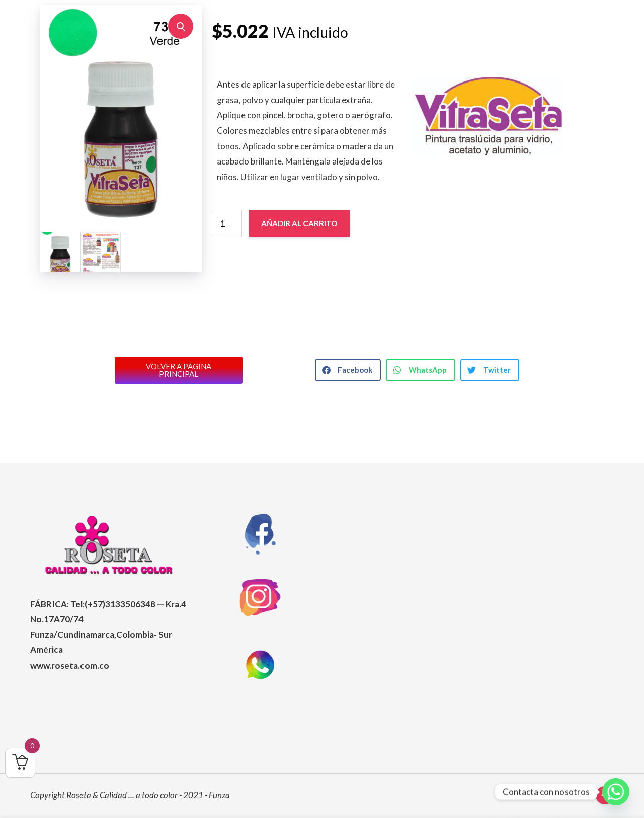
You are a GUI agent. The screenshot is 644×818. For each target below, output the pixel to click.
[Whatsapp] (616, 792)
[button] (181, 26)
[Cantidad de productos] (227, 223)
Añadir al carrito (299, 223)
